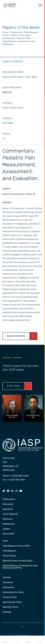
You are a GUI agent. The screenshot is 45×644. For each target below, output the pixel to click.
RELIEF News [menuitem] (9, 556)
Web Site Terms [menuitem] (10, 607)
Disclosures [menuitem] (8, 587)
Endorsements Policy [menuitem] (13, 592)
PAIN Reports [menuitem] (9, 551)
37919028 (8, 123)
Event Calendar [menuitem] (10, 514)
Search (28, 640)
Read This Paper (16, 336)
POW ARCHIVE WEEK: (13, 72)
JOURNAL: (8, 103)
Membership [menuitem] (9, 524)
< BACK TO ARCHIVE (13, 62)
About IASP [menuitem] (8, 534)
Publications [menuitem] (9, 499)
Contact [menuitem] (7, 578)
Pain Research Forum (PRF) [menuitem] (16, 546)
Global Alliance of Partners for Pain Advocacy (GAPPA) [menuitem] (20, 567)
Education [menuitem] (8, 509)
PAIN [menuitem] (5, 541)
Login (39, 640)
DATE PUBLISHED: (12, 88)
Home (6, 640)
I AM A (17, 640)
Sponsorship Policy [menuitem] (12, 602)
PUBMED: (7, 118)
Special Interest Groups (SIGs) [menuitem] (18, 561)
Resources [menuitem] (8, 504)
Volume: (6, 134)
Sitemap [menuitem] (7, 612)
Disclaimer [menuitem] (8, 582)
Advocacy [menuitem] (8, 519)
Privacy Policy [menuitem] (10, 597)
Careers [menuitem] (6, 529)
